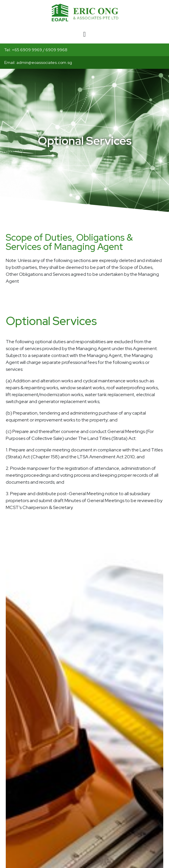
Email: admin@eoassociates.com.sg (38, 62)
